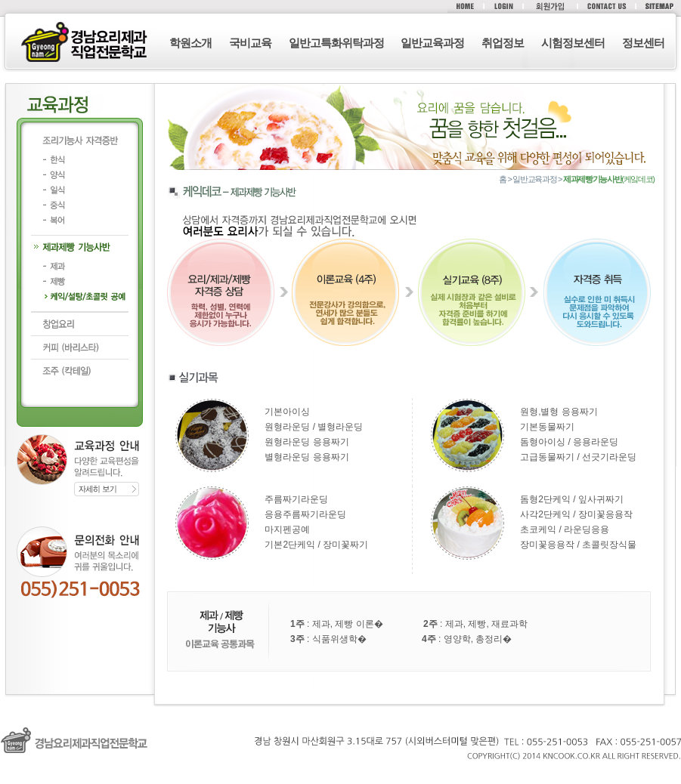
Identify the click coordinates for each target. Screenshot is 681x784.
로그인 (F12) (340, 776)
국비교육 (250, 43)
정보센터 (643, 43)
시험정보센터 (573, 43)
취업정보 (503, 43)
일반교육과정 (432, 43)
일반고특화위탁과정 (336, 43)
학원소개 (190, 43)
